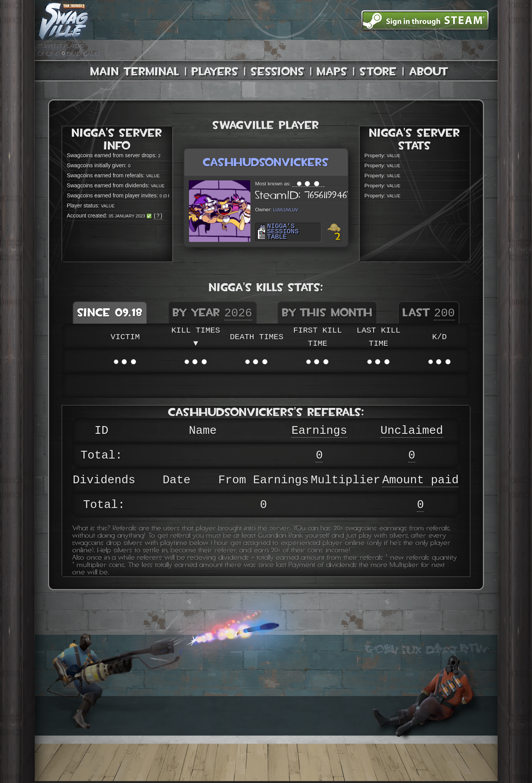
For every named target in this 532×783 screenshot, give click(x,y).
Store (378, 71)
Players (215, 71)
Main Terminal (135, 71)
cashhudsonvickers (266, 162)
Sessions (278, 71)
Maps (332, 71)
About (429, 71)
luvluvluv (286, 209)
